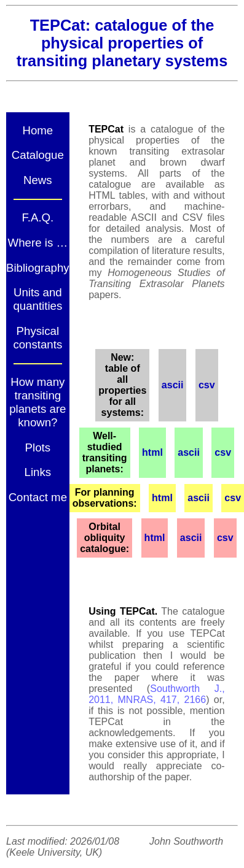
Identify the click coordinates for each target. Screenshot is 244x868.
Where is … (38, 243)
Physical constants (37, 338)
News (38, 180)
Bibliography (38, 268)
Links (38, 472)
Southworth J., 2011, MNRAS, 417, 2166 (156, 694)
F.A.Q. (37, 217)
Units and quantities (37, 299)
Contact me (38, 497)
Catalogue (38, 155)
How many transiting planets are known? (37, 402)
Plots (38, 447)
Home (37, 130)
